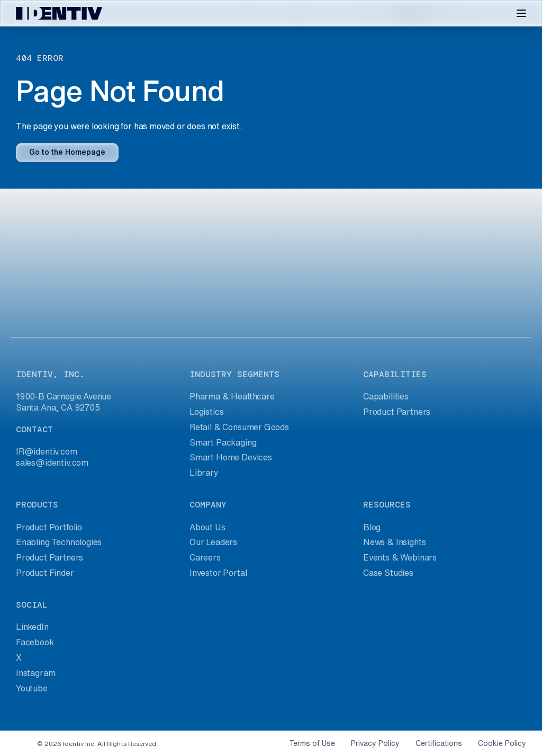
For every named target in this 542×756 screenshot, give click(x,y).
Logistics (206, 412)
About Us (207, 527)
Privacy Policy (375, 743)
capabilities (395, 374)
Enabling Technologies (59, 542)
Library (204, 473)
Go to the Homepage (67, 152)
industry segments (234, 374)
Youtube (32, 688)
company (208, 505)
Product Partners (397, 412)
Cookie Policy (502, 743)
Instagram (35, 673)
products (37, 505)
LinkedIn (32, 627)
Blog (372, 527)
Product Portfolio (49, 527)
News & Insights (394, 542)
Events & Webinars (400, 557)
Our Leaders (213, 542)
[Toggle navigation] (521, 13)
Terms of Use (312, 743)
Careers (205, 557)
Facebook (35, 642)
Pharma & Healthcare (232, 396)
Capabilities (386, 396)
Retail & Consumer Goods (239, 427)
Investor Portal (218, 573)
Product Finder (45, 573)
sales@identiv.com (52, 463)
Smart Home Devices (231, 457)
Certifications (439, 743)
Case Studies (388, 573)
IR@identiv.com (47, 451)
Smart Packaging (223, 442)
